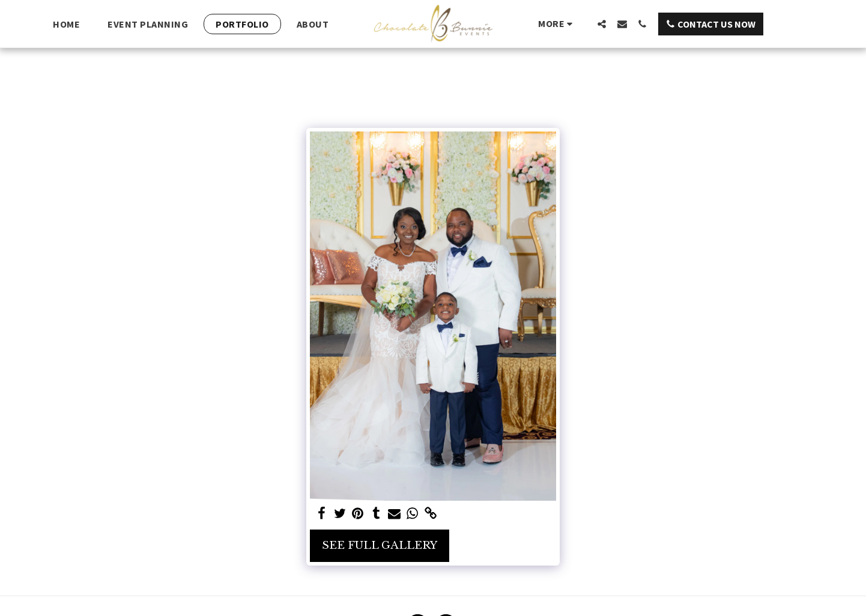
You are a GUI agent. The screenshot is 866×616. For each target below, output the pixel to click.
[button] (602, 24)
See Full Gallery (380, 545)
